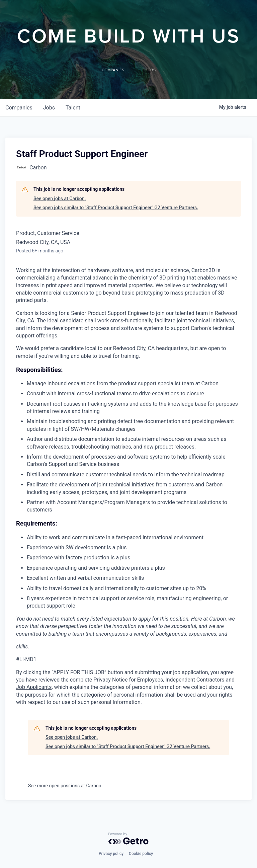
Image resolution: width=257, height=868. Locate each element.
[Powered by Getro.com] (128, 839)
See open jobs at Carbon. (60, 199)
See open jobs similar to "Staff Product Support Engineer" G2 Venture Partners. (116, 208)
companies (19, 108)
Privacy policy (111, 854)
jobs (49, 108)
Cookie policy (141, 854)
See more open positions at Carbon (65, 786)
